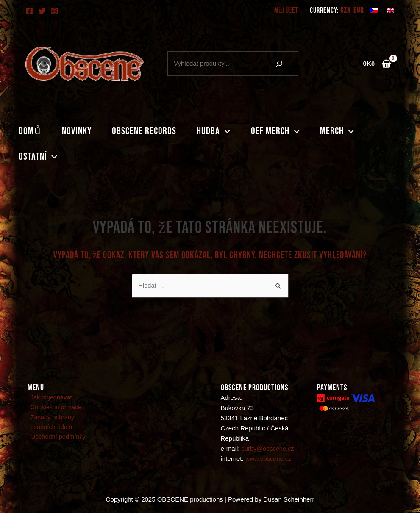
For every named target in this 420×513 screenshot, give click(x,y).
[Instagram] (55, 11)
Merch (337, 131)
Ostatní (38, 157)
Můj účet (286, 10)
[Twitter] (42, 11)
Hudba (213, 131)
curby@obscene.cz (269, 449)
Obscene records (144, 131)
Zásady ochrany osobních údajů (64, 423)
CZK (345, 11)
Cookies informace (54, 408)
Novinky (77, 131)
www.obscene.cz (269, 459)
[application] (225, 131)
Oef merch (275, 131)
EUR (359, 11)
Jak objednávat (49, 398)
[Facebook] (29, 11)
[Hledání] (279, 64)
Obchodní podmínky (56, 439)
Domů (30, 131)
